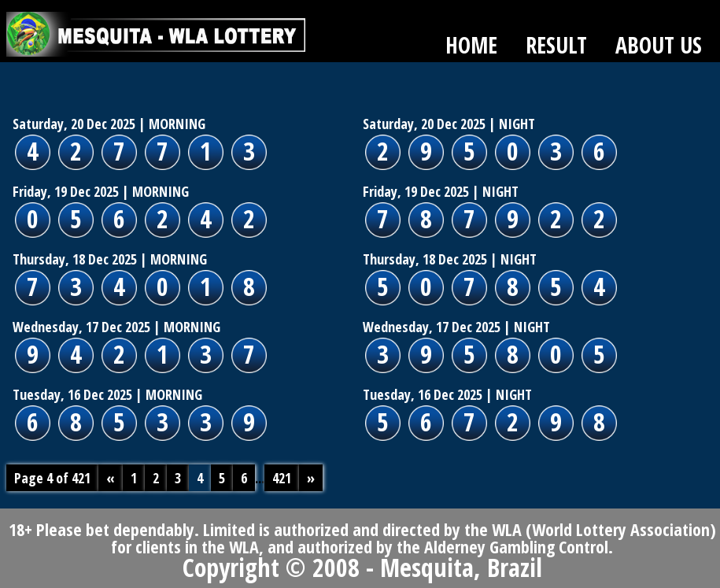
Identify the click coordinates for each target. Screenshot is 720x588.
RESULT (556, 45)
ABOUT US (659, 45)
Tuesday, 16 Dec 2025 (72, 394)
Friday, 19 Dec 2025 (66, 191)
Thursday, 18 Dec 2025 (75, 259)
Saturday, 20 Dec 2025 (74, 124)
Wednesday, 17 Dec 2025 (81, 327)
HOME (471, 45)
